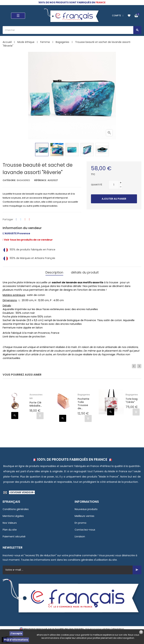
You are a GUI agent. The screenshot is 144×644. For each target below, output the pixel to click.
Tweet (21, 219)
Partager (16, 219)
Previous (134, 366)
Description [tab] (54, 272)
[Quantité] (114, 185)
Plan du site (10, 529)
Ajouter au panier (114, 199)
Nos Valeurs (10, 523)
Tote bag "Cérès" (132, 400)
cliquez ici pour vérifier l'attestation (104, 629)
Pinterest (30, 219)
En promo (81, 523)
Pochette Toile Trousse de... (83, 404)
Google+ (25, 219)
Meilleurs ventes (84, 516)
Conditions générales (16, 509)
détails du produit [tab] (85, 272)
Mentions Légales (13, 516)
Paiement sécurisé (14, 536)
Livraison (80, 536)
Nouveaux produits (86, 509)
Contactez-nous (85, 529)
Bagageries (23, 180)
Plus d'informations (16, 640)
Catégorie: (9, 180)
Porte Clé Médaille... (36, 404)
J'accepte (16, 633)
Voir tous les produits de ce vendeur (28, 240)
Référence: (40, 180)
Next (139, 366)
